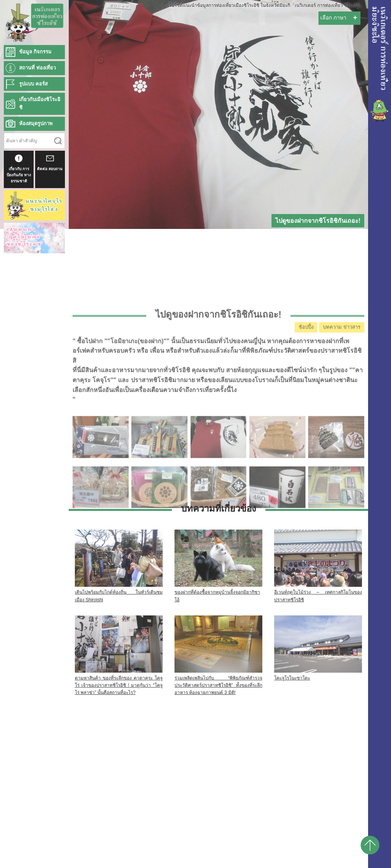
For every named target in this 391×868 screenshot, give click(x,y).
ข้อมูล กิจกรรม (35, 52)
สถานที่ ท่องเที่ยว (37, 68)
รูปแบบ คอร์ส (33, 84)
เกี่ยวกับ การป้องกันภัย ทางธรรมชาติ (19, 169)
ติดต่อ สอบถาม (50, 163)
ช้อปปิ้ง (306, 379)
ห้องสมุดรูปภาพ (36, 123)
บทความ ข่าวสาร (342, 379)
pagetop (370, 845)
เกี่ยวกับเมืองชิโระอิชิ (40, 103)
